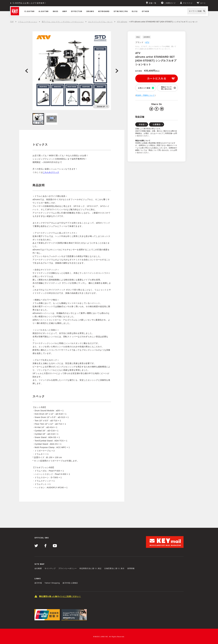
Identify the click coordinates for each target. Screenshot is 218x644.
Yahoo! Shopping (52, 583)
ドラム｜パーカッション (28, 22)
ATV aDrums (122, 22)
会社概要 (38, 568)
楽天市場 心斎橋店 (70, 583)
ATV (147, 42)
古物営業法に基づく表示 (114, 568)
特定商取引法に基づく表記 (91, 568)
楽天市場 (38, 583)
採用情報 (131, 568)
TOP (12, 22)
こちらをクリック (51, 172)
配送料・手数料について (145, 95)
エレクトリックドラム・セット (100, 22)
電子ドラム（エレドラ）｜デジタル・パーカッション (63, 22)
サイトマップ (50, 568)
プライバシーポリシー (68, 568)
